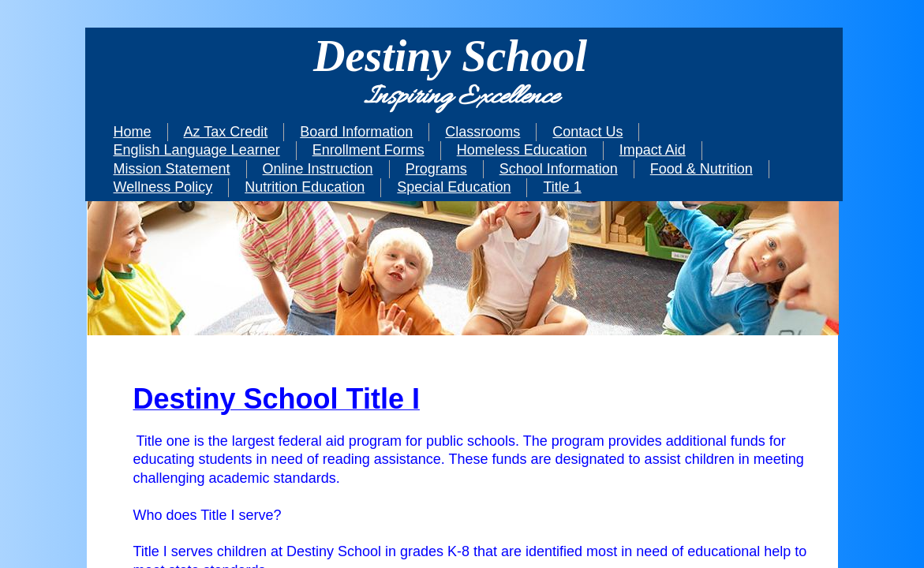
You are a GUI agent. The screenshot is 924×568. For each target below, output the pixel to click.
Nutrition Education (305, 187)
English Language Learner (197, 150)
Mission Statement (172, 169)
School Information (559, 169)
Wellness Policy (163, 187)
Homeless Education (522, 150)
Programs (436, 169)
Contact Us (587, 132)
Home (133, 132)
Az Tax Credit (226, 132)
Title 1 (562, 187)
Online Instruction (318, 169)
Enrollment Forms (368, 150)
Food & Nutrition (701, 169)
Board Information (356, 132)
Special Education (454, 187)
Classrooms (483, 132)
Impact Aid (653, 150)
